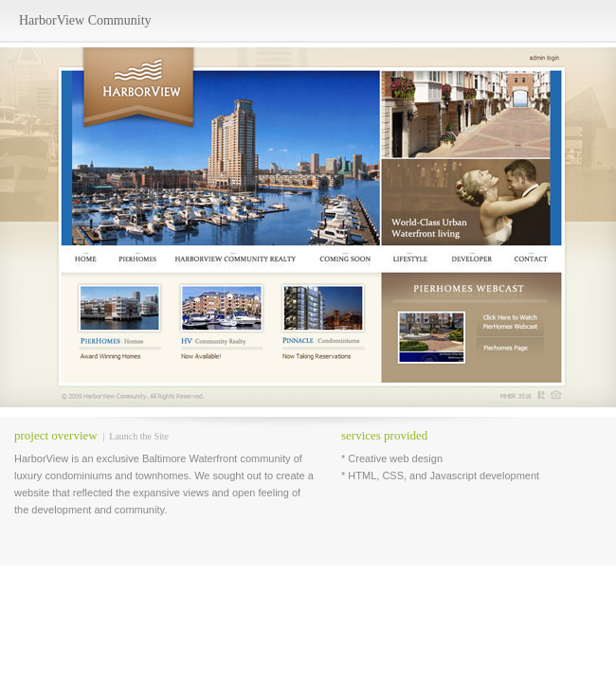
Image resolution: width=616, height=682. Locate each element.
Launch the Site (139, 436)
